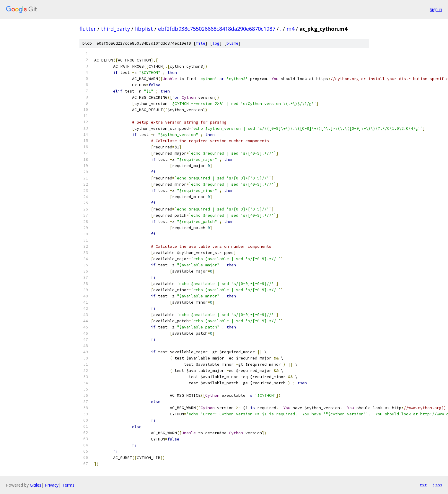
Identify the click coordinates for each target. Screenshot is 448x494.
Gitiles (36, 485)
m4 (290, 29)
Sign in (436, 9)
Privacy (52, 485)
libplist (144, 29)
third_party (115, 29)
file (201, 43)
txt (423, 485)
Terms (68, 485)
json (437, 485)
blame (232, 43)
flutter (88, 29)
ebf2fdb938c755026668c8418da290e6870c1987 (217, 29)
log (216, 43)
